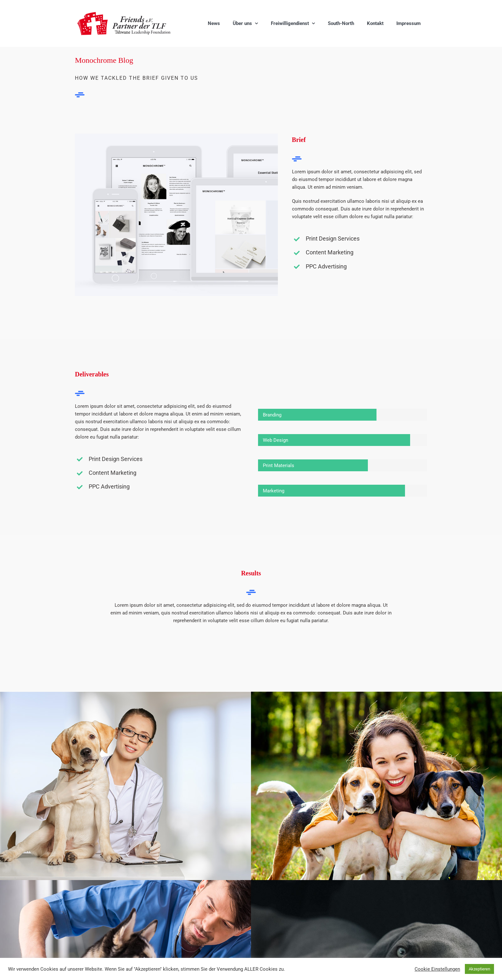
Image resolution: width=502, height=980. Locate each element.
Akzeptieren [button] (479, 969)
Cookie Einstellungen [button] (437, 969)
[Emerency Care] (125, 696)
